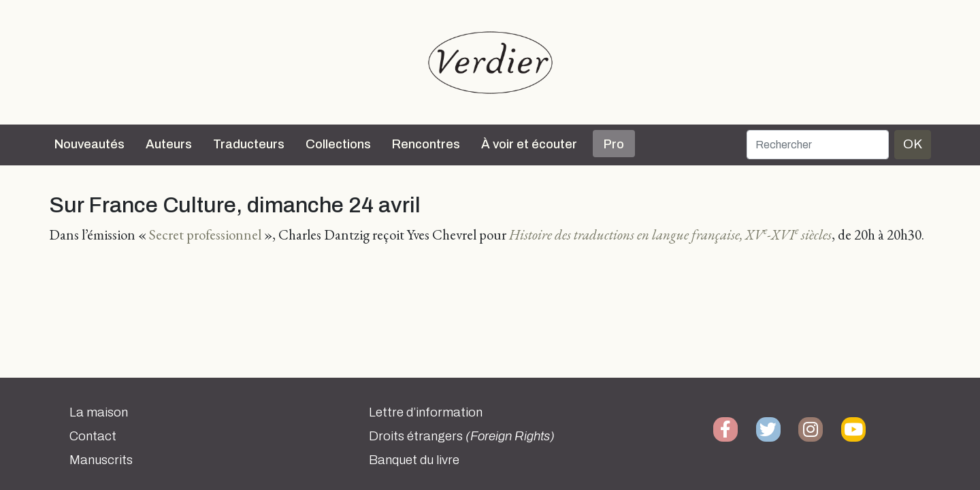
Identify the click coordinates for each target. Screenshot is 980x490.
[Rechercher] (818, 145)
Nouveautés (89, 144)
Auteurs (169, 144)
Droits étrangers (462, 436)
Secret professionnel (205, 234)
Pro (614, 144)
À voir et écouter (529, 144)
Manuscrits (101, 460)
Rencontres (426, 144)
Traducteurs (249, 144)
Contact (93, 436)
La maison (99, 412)
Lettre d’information (426, 412)
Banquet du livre (414, 460)
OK (913, 144)
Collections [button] (338, 144)
